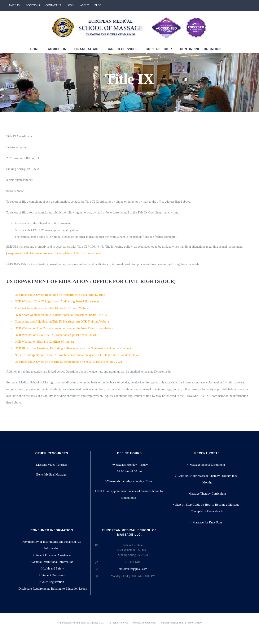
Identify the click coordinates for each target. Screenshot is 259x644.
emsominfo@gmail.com (133, 569)
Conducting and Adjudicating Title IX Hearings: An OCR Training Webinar (62, 321)
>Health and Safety (52, 568)
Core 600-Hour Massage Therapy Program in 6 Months (207, 479)
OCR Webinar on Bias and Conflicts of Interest (44, 342)
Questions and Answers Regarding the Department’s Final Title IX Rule (60, 295)
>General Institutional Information (52, 562)
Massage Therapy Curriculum (207, 494)
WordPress (150, 623)
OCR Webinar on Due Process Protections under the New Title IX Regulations (64, 328)
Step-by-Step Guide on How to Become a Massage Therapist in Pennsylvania (207, 508)
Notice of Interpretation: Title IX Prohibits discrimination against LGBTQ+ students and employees (78, 355)
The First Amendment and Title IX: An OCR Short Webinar (52, 308)
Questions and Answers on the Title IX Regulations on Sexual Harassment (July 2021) (69, 362)
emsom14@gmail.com (172, 623)
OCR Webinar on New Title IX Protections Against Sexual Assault (57, 335)
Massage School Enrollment (207, 465)
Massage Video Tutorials (52, 465)
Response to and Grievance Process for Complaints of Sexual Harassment (54, 253)
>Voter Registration (52, 582)
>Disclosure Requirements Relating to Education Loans (52, 589)
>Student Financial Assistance (52, 555)
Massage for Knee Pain (207, 522)
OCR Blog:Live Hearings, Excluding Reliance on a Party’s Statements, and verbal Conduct (73, 348)
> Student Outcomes (52, 575)
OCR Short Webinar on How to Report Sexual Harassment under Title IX (61, 315)
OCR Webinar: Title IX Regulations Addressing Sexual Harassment (57, 301)
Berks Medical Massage (52, 474)
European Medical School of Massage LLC (82, 623)
